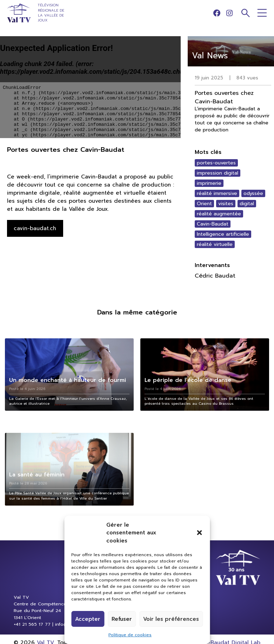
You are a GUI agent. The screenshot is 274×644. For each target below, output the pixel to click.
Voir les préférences (171, 619)
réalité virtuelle (215, 244)
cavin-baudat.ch (35, 228)
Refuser (122, 619)
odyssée (253, 193)
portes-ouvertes (216, 163)
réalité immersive (217, 193)
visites (226, 204)
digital (247, 204)
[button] (199, 533)
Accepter (88, 619)
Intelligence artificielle (223, 234)
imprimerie (209, 183)
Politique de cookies (130, 635)
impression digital (218, 173)
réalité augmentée (219, 214)
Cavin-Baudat (213, 224)
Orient (204, 204)
